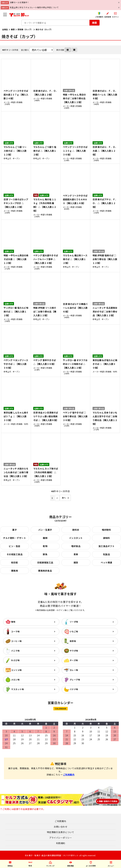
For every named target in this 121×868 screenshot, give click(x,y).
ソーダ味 (74, 622)
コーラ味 (15, 631)
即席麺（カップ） (25, 29)
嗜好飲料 (106, 530)
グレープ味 (75, 680)
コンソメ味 (16, 670)
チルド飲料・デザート (15, 538)
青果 (76, 554)
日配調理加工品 (45, 562)
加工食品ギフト (107, 546)
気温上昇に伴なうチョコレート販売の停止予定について (34, 7)
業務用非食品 (45, 571)
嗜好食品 (76, 546)
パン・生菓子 (45, 530)
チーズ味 (74, 660)
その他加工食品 (15, 554)
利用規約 (61, 843)
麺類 (13, 29)
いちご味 (74, 631)
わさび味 (15, 660)
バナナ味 (74, 689)
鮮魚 (45, 554)
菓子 (15, 530)
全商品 (5, 29)
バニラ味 (15, 651)
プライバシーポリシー (60, 838)
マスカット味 (17, 689)
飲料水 (76, 530)
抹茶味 (73, 641)
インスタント (76, 538)
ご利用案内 (69, 775)
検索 (94, 22)
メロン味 (15, 680)
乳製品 (107, 554)
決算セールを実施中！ (20, 2)
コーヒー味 (16, 641)
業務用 (15, 571)
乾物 (45, 546)
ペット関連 (106, 562)
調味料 (107, 538)
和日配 (15, 562)
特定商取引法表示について (61, 832)
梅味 (13, 622)
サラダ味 (74, 651)
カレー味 (74, 670)
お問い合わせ (60, 827)
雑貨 (76, 562)
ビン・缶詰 (15, 546)
